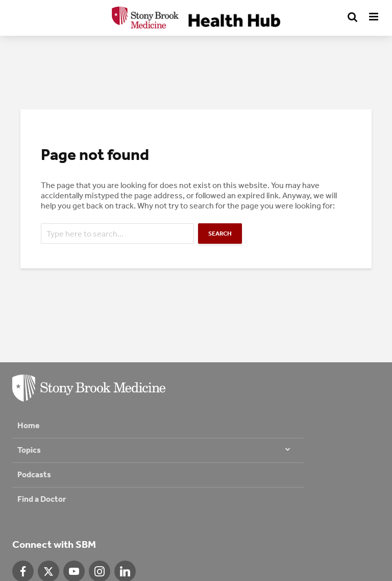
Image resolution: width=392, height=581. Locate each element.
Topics (29, 450)
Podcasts (34, 474)
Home (29, 425)
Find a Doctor (42, 499)
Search (220, 234)
